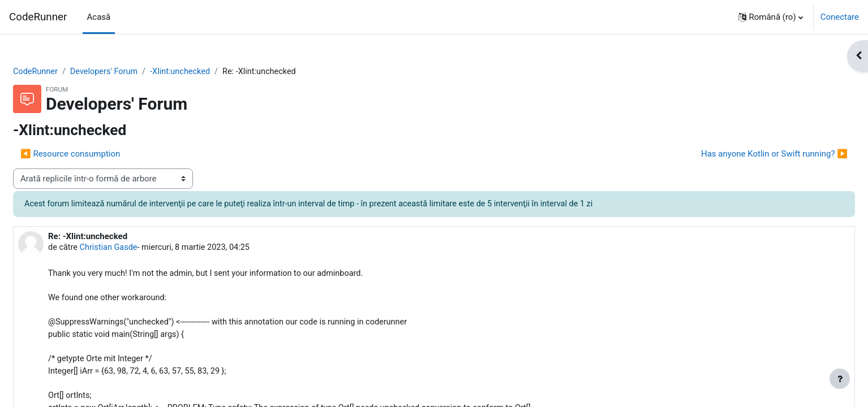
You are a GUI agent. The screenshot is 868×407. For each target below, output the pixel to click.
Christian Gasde (138, 249)
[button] (771, 17)
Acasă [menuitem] (99, 17)
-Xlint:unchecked (213, 72)
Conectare (840, 17)
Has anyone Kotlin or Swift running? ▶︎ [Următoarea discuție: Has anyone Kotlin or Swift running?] (747, 154)
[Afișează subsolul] (840, 379)
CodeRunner (38, 17)
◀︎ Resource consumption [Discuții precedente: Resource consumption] (97, 154)
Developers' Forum (134, 72)
